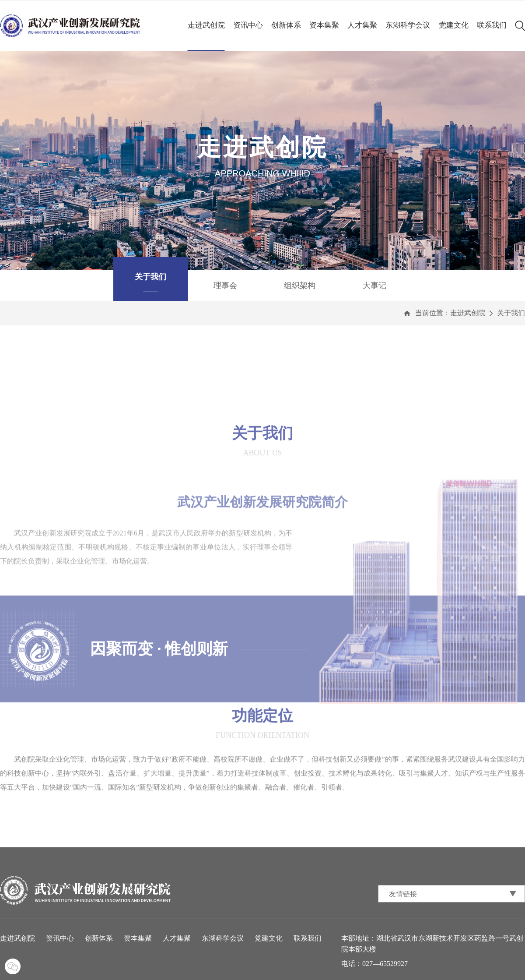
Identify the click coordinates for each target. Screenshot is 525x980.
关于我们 (511, 313)
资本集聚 (324, 25)
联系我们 (492, 25)
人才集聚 (362, 25)
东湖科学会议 (408, 25)
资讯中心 (248, 25)
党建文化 (454, 25)
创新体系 (286, 25)
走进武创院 (206, 25)
